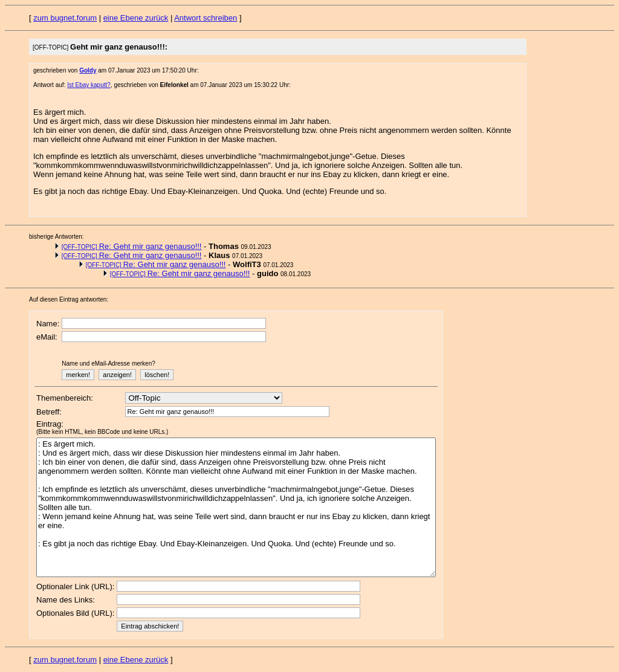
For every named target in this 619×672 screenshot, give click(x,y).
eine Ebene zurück (136, 18)
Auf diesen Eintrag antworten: (69, 299)
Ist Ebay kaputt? (89, 85)
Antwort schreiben (206, 18)
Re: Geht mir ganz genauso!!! (132, 246)
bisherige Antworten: (57, 237)
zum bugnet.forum (65, 18)
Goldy (88, 70)
